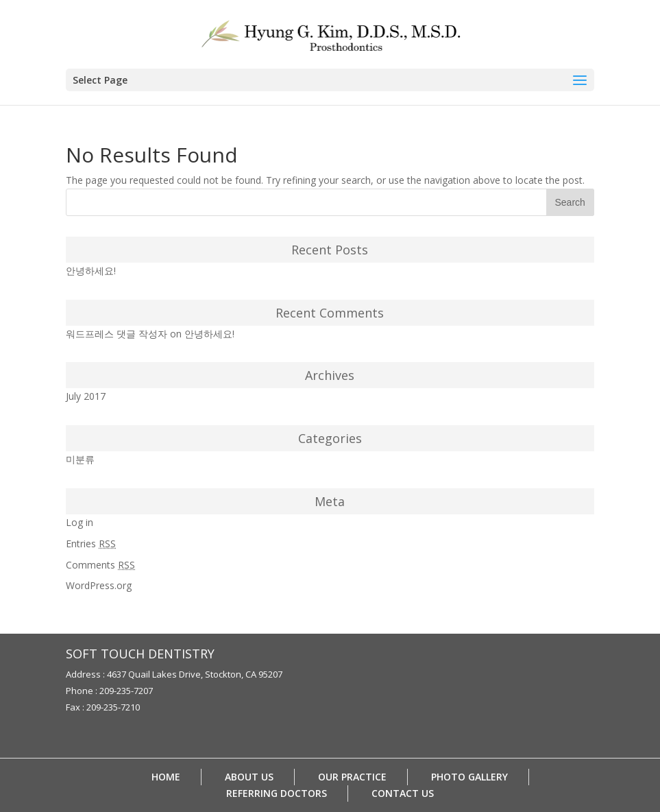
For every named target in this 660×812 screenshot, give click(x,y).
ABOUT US (249, 777)
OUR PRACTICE (352, 777)
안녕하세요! (91, 271)
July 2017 (86, 396)
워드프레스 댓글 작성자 (117, 334)
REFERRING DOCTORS (277, 793)
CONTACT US (403, 793)
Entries (91, 544)
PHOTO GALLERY (469, 777)
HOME (166, 777)
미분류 (80, 459)
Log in (80, 522)
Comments (100, 565)
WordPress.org (99, 585)
